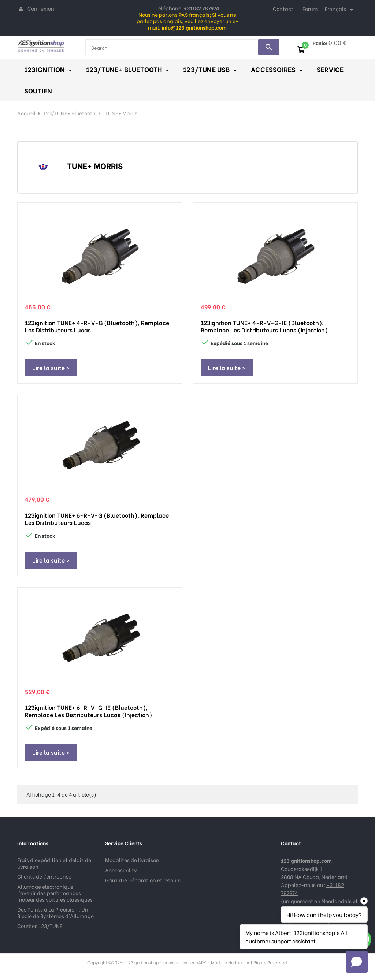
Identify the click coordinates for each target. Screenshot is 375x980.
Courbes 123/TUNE (40, 926)
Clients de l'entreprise (44, 876)
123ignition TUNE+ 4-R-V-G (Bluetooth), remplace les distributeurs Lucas (97, 326)
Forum (310, 9)
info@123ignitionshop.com (317, 925)
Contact (283, 9)
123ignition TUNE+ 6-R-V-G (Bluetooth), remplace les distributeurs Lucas (97, 519)
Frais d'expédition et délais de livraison (54, 863)
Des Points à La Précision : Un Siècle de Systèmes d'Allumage (55, 912)
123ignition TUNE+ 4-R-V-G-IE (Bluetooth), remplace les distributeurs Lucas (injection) (264, 326)
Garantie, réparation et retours (143, 880)
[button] (357, 962)
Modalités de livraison (132, 860)
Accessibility (121, 870)
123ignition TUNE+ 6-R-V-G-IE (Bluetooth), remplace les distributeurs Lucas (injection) (88, 711)
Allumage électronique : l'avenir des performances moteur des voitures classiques (55, 893)
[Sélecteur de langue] (340, 10)
